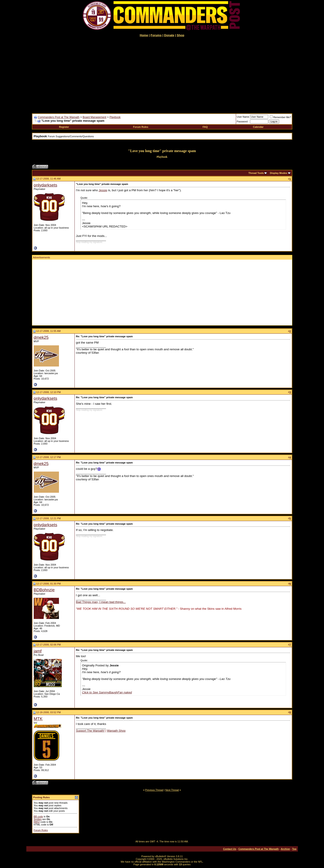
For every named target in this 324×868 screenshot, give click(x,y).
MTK (38, 719)
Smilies (38, 819)
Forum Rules (141, 127)
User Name (243, 117)
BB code (38, 816)
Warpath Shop (116, 731)
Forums (156, 35)
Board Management (94, 117)
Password (242, 121)
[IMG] (37, 822)
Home (144, 35)
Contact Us (230, 849)
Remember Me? (280, 117)
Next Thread (172, 790)
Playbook (115, 117)
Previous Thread (154, 790)
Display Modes (278, 173)
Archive (285, 849)
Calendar (258, 127)
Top (294, 849)
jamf (38, 651)
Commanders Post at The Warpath (59, 117)
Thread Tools (256, 173)
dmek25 (41, 337)
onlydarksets (46, 185)
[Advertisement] (162, 75)
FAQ (205, 127)
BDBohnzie (44, 590)
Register (64, 127)
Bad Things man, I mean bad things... (101, 602)
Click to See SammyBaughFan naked (107, 692)
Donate (169, 35)
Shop (181, 35)
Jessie (103, 190)
